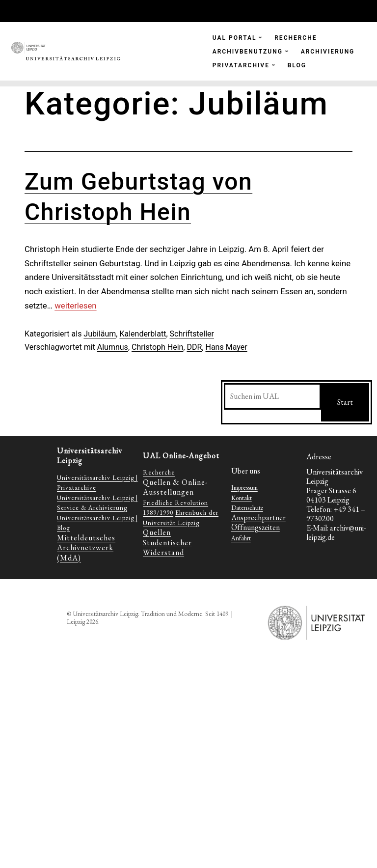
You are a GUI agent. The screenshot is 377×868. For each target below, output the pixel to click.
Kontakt (242, 498)
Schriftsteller (192, 334)
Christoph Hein (157, 347)
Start (345, 402)
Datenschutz (247, 508)
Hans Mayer (227, 347)
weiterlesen (75, 306)
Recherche (159, 472)
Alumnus (113, 347)
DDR (195, 347)
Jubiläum (100, 334)
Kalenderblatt (143, 334)
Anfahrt (241, 538)
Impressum (244, 488)
